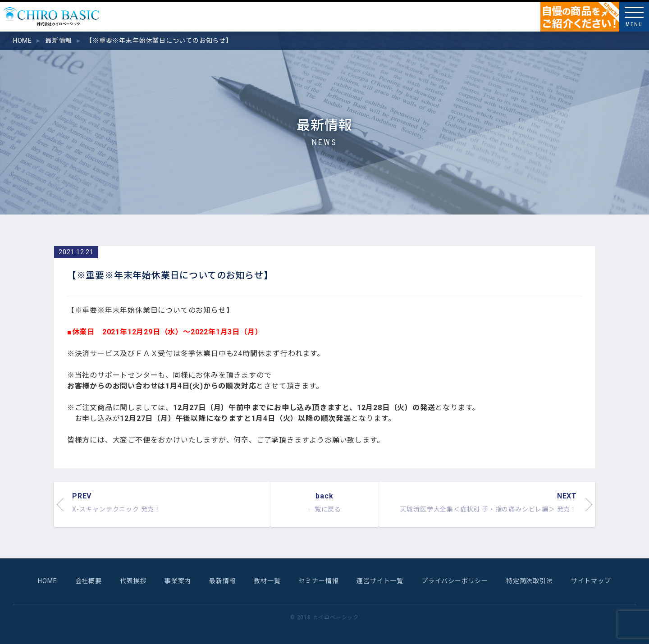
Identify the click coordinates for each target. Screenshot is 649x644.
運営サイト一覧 (380, 581)
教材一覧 (267, 581)
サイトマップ (591, 581)
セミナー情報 (319, 581)
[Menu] (634, 17)
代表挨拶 (133, 581)
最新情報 (222, 581)
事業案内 (178, 581)
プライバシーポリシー (455, 581)
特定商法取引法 (530, 581)
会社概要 (89, 581)
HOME (47, 581)
